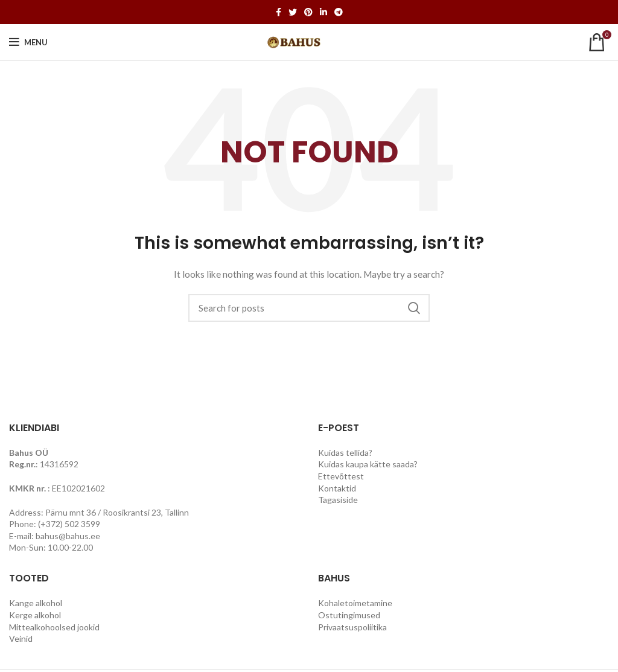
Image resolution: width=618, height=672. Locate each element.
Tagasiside (338, 500)
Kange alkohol (36, 603)
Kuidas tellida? (345, 453)
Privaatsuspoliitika (352, 627)
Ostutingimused (349, 615)
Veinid (21, 638)
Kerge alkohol (35, 615)
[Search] (309, 308)
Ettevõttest (341, 476)
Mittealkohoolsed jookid (54, 627)
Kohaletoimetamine (355, 603)
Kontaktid (337, 488)
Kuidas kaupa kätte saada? (368, 464)
